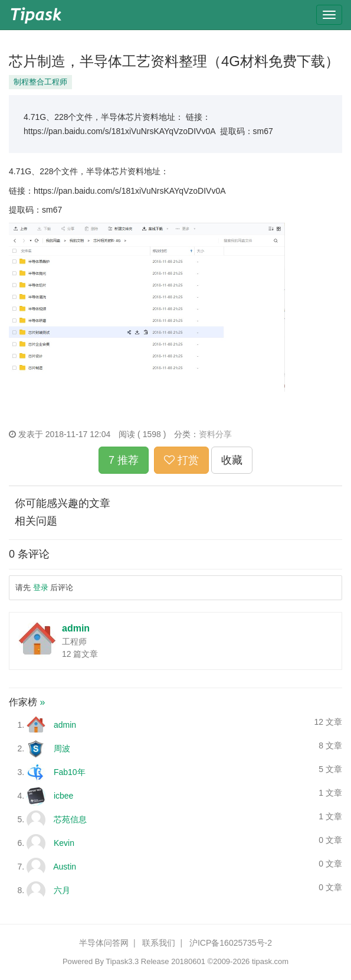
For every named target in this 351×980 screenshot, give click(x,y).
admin (76, 628)
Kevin (64, 843)
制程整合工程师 (40, 82)
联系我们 (159, 943)
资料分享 (215, 434)
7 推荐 (124, 460)
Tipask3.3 (122, 961)
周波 (62, 748)
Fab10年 (70, 772)
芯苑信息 (70, 819)
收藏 (232, 460)
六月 (62, 890)
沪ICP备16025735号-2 (231, 943)
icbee (63, 796)
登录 (41, 587)
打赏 (181, 460)
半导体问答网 (104, 943)
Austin (65, 867)
